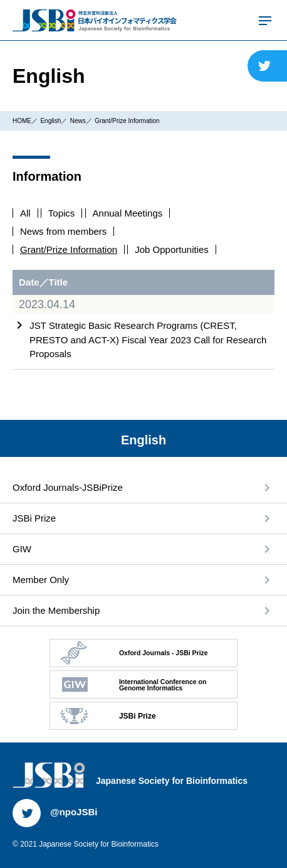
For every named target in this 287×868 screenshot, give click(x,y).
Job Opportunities (172, 249)
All (25, 213)
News (78, 121)
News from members (63, 231)
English (50, 121)
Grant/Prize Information (127, 121)
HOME (22, 121)
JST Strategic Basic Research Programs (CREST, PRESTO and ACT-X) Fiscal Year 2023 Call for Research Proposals (148, 340)
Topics (62, 213)
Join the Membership (56, 610)
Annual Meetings (128, 213)
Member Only (41, 580)
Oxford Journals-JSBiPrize (68, 487)
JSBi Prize (34, 518)
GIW (22, 549)
